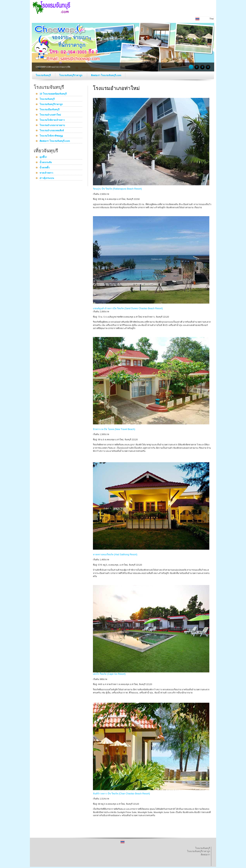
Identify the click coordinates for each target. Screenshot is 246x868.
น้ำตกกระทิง (46, 163)
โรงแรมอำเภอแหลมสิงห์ (52, 131)
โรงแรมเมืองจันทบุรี (49, 110)
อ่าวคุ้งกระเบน (47, 178)
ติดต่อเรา (205, 855)
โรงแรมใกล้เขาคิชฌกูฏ (51, 136)
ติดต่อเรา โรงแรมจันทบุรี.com (106, 75)
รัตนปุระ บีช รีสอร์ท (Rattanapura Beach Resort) (117, 189)
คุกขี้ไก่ (43, 157)
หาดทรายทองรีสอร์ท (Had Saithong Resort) (115, 555)
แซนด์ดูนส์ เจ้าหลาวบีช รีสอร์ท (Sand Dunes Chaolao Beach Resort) (128, 308)
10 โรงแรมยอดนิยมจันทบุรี (53, 94)
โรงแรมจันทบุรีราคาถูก (71, 75)
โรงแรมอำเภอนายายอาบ (52, 125)
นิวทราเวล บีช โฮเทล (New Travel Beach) (114, 429)
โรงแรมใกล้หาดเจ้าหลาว (52, 120)
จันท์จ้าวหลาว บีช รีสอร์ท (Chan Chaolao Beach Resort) (121, 794)
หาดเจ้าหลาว (46, 173)
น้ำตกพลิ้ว (45, 168)
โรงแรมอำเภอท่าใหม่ (50, 115)
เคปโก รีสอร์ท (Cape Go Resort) (109, 674)
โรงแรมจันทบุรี (43, 75)
